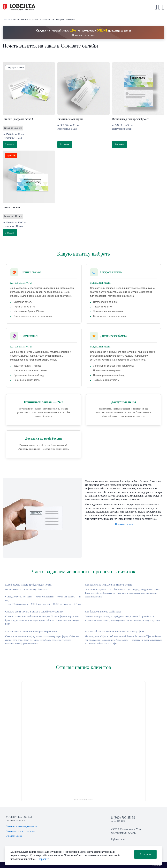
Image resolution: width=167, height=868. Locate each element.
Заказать (10, 144)
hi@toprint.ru (118, 839)
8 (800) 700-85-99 (123, 818)
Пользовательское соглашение (21, 831)
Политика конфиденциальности (21, 826)
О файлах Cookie (14, 836)
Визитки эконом (12, 207)
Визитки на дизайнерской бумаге (130, 119)
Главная (6, 20)
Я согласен (145, 854)
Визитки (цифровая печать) (18, 119)
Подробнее (43, 859)
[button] (160, 7)
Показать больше (125, 524)
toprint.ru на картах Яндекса (83, 800)
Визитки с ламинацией (70, 119)
